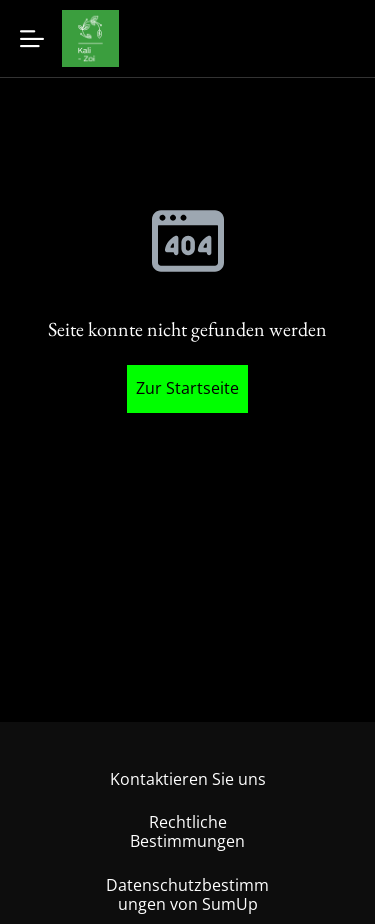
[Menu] (32, 38)
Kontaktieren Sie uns (188, 779)
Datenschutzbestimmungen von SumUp (187, 894)
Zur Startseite (187, 388)
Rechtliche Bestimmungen (187, 831)
